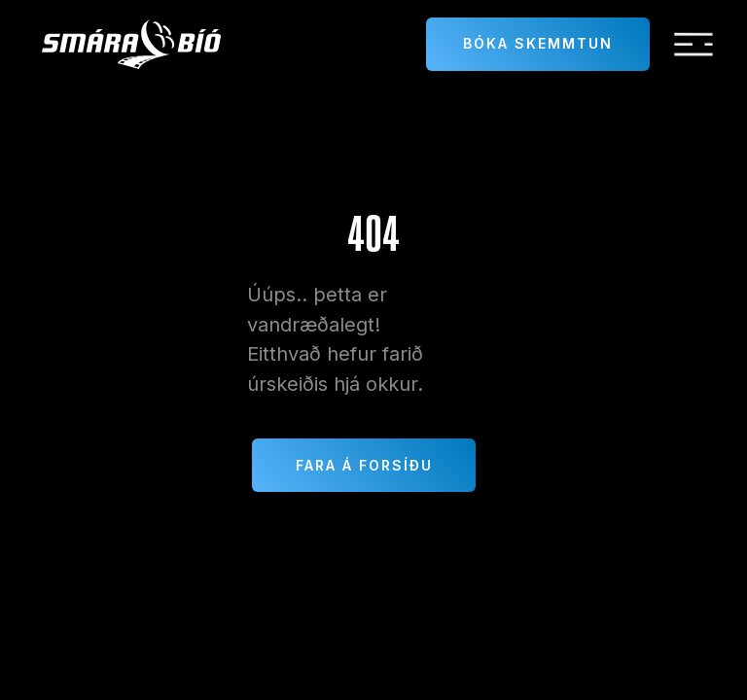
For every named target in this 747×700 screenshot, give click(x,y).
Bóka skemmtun (538, 43)
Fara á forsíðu (364, 465)
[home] (131, 44)
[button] (694, 45)
